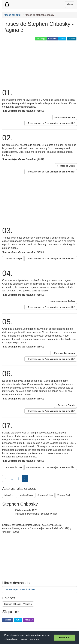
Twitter (62, 38)
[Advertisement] (37, 64)
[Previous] (6, 479)
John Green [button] (10, 495)
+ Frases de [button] (65, 117)
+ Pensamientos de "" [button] (51, 123)
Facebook (52, 38)
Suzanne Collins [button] (45, 495)
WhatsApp (41, 38)
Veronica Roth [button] (64, 495)
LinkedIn (72, 38)
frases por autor (13, 15)
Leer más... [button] (35, 639)
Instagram (29, 620)
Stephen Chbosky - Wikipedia (18, 604)
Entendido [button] (64, 638)
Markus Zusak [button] (26, 495)
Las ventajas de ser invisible (20, 590)
